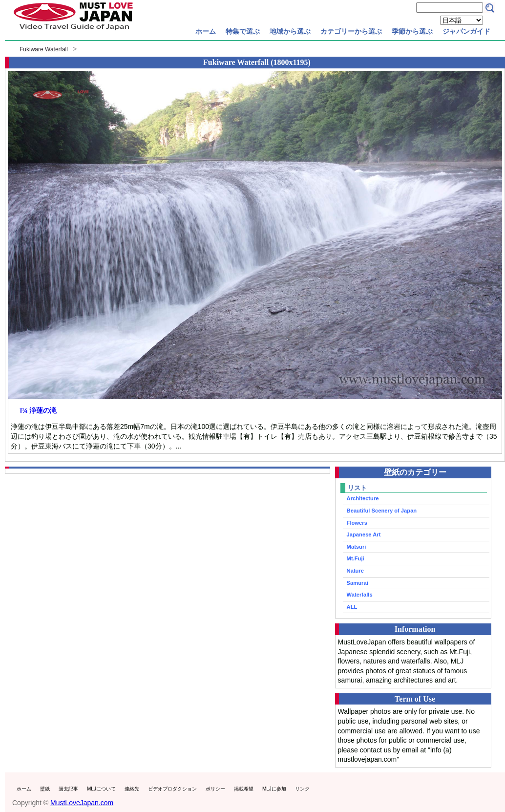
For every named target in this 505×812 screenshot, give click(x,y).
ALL (352, 607)
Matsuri (357, 547)
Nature (355, 571)
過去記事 (68, 789)
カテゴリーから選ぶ (351, 31)
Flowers (357, 523)
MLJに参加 (274, 789)
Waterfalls (360, 595)
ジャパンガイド (466, 31)
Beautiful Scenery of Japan (382, 511)
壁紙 (45, 789)
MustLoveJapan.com (82, 803)
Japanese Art (364, 534)
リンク (302, 789)
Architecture (363, 498)
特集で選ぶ (243, 31)
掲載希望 (244, 789)
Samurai (358, 583)
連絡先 (132, 789)
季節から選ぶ (412, 31)
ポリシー (215, 789)
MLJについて (101, 789)
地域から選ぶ (290, 31)
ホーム (206, 31)
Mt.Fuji (356, 558)
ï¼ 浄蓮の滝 (38, 410)
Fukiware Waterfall (44, 49)
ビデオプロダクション (172, 789)
